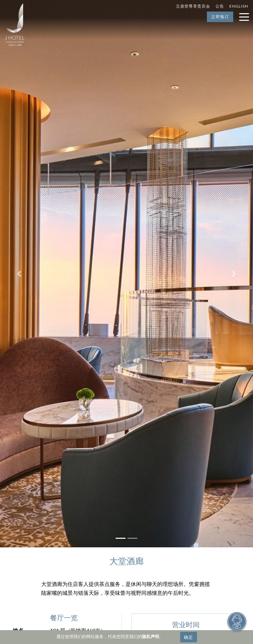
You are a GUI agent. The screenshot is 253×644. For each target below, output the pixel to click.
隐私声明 (151, 636)
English (239, 6)
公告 (220, 6)
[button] (19, 274)
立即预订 (220, 17)
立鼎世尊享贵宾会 (193, 6)
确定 (189, 637)
